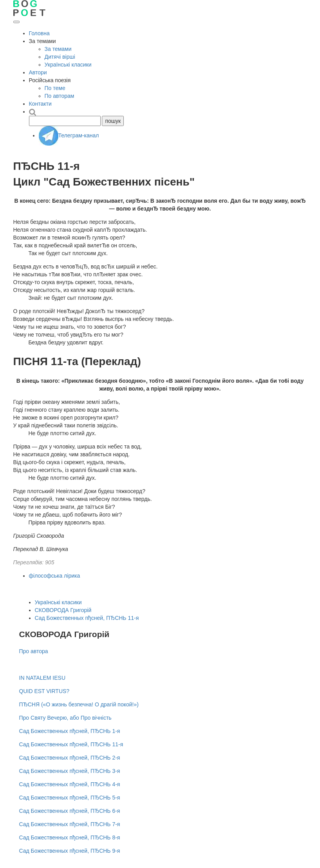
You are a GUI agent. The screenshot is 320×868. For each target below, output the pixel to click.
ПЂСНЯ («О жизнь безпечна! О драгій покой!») (79, 704)
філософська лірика (55, 576)
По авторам (60, 96)
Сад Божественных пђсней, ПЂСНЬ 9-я (70, 851)
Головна (39, 33)
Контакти (40, 104)
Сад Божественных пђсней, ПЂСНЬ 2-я (70, 758)
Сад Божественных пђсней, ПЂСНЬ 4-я (70, 784)
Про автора (34, 651)
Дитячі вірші (60, 57)
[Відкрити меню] (16, 22)
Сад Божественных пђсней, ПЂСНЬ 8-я (70, 837)
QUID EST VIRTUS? (44, 691)
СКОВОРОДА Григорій (63, 610)
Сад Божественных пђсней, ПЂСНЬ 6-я (70, 811)
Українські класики (68, 65)
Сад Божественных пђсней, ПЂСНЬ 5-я (70, 798)
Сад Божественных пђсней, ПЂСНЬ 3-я (70, 771)
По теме (55, 88)
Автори (38, 72)
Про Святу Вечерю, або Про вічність (65, 718)
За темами (58, 49)
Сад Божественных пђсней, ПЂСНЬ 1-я (70, 731)
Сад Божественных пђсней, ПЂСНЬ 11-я (87, 618)
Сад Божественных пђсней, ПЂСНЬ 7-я (70, 824)
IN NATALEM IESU (42, 678)
